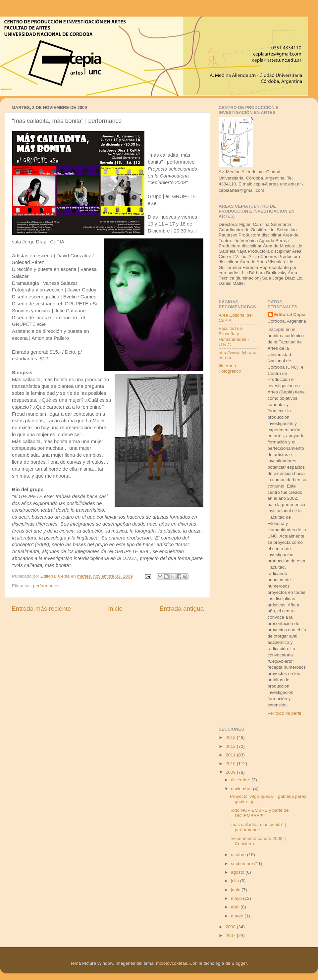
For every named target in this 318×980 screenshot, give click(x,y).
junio (236, 890)
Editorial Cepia (290, 314)
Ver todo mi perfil (284, 713)
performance (46, 586)
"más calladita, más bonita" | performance (258, 827)
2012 (231, 746)
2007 (231, 935)
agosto (238, 872)
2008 (231, 927)
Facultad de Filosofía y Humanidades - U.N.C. (234, 336)
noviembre (242, 789)
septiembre (243, 864)
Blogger (239, 963)
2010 (231, 764)
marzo (238, 916)
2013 (231, 737)
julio (236, 881)
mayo (237, 898)
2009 (231, 772)
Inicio (115, 609)
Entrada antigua (182, 609)
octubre (239, 855)
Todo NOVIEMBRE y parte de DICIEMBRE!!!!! (259, 813)
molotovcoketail (171, 963)
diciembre (241, 780)
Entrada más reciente (41, 609)
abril (236, 907)
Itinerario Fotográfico (230, 368)
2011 (231, 755)
